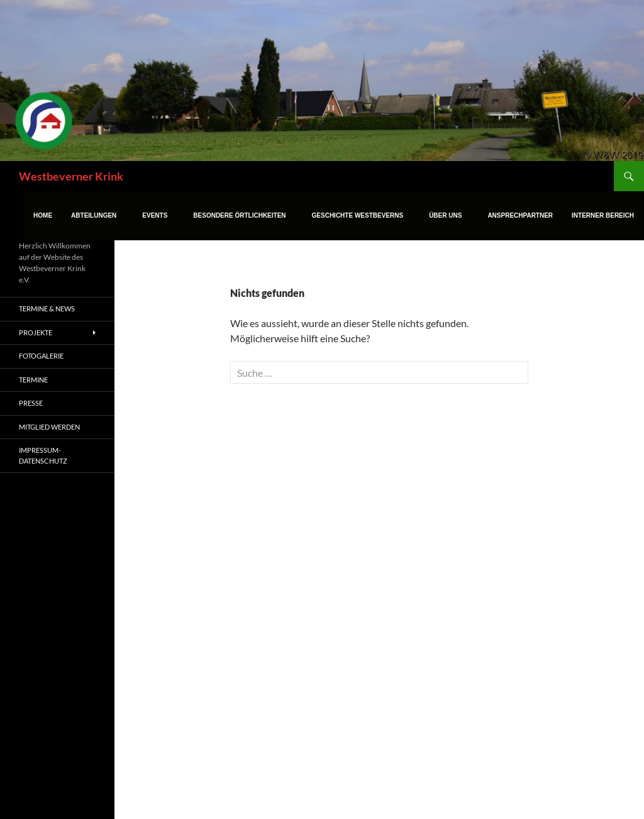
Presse (31, 403)
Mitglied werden (49, 427)
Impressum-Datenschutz (43, 455)
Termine (33, 380)
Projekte (36, 332)
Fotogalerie (41, 356)
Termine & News (47, 309)
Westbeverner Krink (71, 176)
